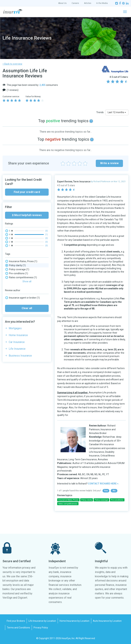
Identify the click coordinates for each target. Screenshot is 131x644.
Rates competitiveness (21, 277)
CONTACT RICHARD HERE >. (104, 484)
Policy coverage (17, 269)
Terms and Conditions (18, 628)
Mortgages (15, 324)
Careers (75, 3)
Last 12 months (117, 112)
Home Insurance (18, 331)
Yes (106, 491)
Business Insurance (20, 351)
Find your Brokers (16, 621)
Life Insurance (17, 344)
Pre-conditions (17, 273)
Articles (88, 3)
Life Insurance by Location (42, 621)
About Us (62, 3)
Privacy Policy (41, 628)
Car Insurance (17, 338)
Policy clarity (16, 265)
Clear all (27, 304)
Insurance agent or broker (23, 293)
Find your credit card (27, 192)
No (114, 491)
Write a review (109, 163)
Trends (100, 112)
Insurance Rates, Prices (21, 261)
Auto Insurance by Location (107, 621)
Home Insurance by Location (74, 621)
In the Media (102, 3)
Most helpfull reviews (27, 215)
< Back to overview (12, 64)
